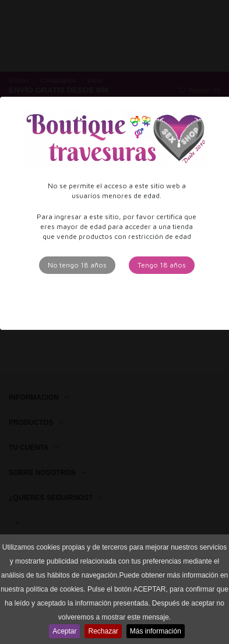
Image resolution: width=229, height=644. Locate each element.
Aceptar (64, 631)
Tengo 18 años (162, 265)
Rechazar (103, 631)
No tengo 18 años (77, 265)
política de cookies (55, 589)
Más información (156, 631)
